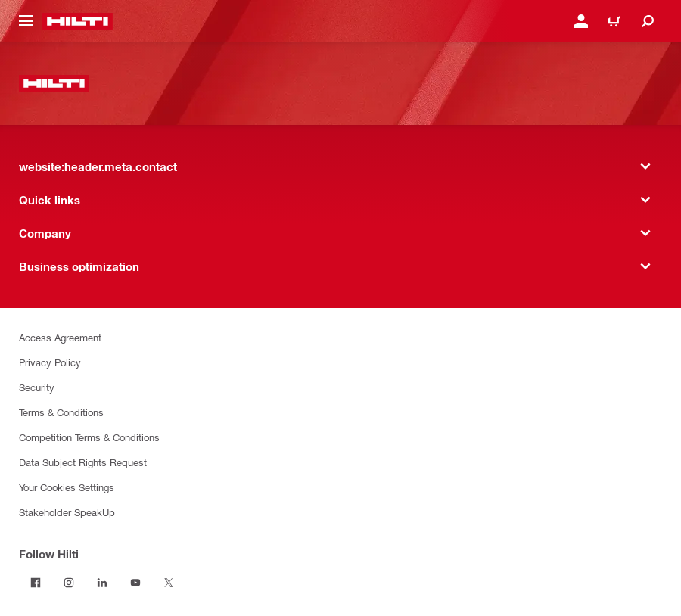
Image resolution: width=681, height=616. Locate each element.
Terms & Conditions (61, 412)
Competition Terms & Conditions (89, 437)
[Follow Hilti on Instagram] (69, 583)
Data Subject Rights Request (83, 462)
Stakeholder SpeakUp (67, 512)
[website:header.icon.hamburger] (26, 21)
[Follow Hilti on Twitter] (169, 583)
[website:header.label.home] (78, 21)
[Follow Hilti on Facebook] (36, 583)
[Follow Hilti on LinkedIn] (102, 583)
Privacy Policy (50, 362)
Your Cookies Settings (67, 487)
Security (37, 387)
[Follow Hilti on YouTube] (135, 583)
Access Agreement (60, 337)
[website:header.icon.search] (648, 21)
